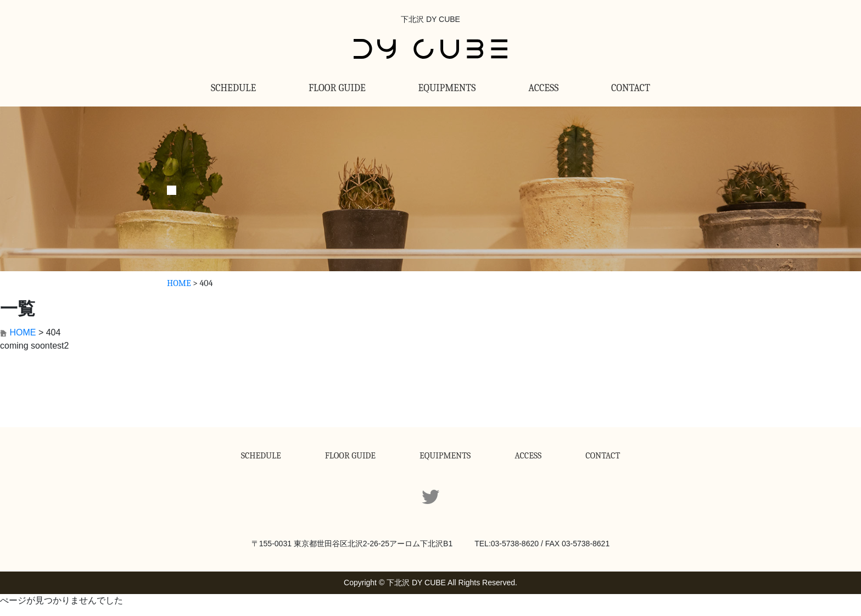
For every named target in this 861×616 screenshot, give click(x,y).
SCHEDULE (233, 88)
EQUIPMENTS (447, 88)
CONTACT (631, 88)
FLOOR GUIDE (337, 88)
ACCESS (543, 88)
